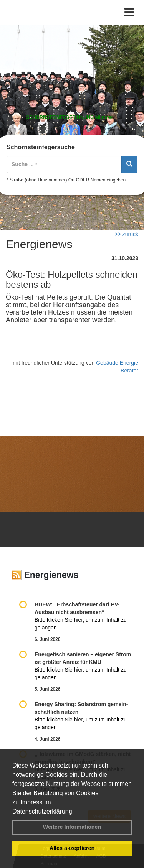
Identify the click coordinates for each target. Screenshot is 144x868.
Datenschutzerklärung (42, 811)
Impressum (36, 802)
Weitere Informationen (72, 827)
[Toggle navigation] (129, 12)
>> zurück (127, 234)
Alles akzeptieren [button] (72, 848)
